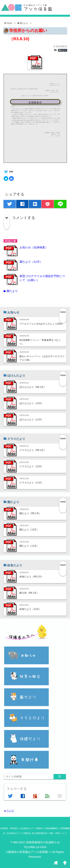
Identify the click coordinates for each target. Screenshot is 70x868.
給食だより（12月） (30, 609)
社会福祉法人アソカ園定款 (31, 828)
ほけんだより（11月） (32, 419)
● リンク (9, 811)
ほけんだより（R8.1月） (33, 387)
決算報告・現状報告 (9, 828)
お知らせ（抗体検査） (34, 247)
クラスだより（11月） (32, 483)
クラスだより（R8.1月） (33, 450)
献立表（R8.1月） (29, 593)
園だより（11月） (29, 546)
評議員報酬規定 (51, 828)
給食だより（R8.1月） (32, 576)
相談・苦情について (58, 833)
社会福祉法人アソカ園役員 (19, 833)
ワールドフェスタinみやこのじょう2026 (41, 324)
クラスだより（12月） (32, 466)
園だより (63, 50)
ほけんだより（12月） (32, 403)
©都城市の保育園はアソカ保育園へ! (29, 852)
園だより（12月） (31, 262)
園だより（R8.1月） (30, 513)
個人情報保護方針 (40, 833)
